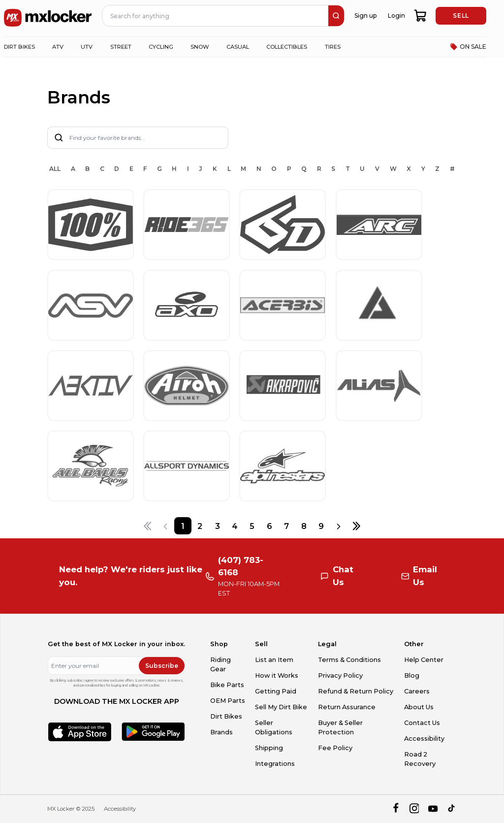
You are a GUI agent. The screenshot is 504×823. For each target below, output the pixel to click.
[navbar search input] (216, 16)
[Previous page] (165, 526)
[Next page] (339, 526)
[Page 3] (217, 526)
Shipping (269, 748)
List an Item (274, 660)
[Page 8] (304, 526)
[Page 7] (287, 526)
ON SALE (468, 47)
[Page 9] (321, 526)
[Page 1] (183, 526)
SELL (461, 16)
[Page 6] (269, 526)
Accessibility (424, 739)
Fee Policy (335, 748)
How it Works (277, 675)
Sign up (365, 16)
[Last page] (356, 526)
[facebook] (395, 809)
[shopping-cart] (421, 16)
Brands (221, 732)
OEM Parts (228, 701)
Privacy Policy (340, 675)
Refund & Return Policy (356, 691)
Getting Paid (276, 691)
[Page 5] (252, 526)
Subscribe (162, 666)
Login (396, 16)
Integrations (275, 764)
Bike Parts (227, 685)
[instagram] (414, 809)
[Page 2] (200, 526)
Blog (412, 675)
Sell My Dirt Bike (281, 707)
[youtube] (433, 809)
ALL (55, 169)
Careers (417, 691)
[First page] (147, 526)
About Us (419, 707)
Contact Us (422, 723)
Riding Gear (220, 664)
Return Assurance (347, 707)
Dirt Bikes (226, 716)
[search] (336, 16)
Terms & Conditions (349, 660)
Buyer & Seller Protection (340, 727)
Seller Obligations (274, 727)
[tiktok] (452, 809)
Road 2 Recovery (420, 759)
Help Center (424, 660)
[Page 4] (235, 526)
